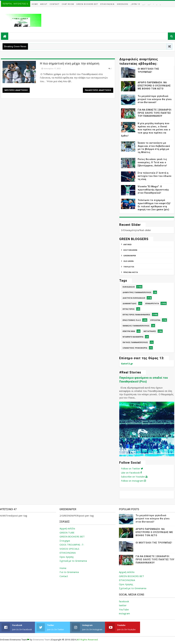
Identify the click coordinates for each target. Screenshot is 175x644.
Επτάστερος (129, 309)
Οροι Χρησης (67, 557)
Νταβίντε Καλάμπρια (133, 337)
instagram (124, 613)
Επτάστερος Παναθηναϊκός (136, 315)
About (44, 4)
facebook (124, 601)
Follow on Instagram (133, 481)
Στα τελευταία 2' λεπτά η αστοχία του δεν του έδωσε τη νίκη (155, 176)
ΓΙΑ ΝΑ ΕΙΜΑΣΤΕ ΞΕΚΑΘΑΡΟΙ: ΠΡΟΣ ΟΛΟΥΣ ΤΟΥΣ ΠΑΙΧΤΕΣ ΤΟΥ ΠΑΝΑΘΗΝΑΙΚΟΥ (155, 113)
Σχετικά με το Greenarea (73, 561)
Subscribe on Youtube (134, 477)
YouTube (124, 609)
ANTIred (127, 244)
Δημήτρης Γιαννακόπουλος (137, 292)
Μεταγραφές (150, 331)
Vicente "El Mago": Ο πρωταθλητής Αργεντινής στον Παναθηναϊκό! (153, 190)
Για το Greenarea (69, 572)
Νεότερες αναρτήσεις (16, 90)
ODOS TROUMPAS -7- (72, 545)
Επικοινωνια (107, 4)
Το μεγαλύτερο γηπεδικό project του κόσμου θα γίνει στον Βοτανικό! (155, 99)
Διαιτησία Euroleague (134, 298)
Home (35, 4)
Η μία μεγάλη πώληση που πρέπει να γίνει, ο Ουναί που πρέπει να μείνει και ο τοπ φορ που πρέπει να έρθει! (146, 130)
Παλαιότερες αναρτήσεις (98, 90)
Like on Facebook (131, 473)
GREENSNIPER (130, 256)
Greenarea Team (42, 640)
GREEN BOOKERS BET (72, 536)
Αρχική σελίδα (67, 528)
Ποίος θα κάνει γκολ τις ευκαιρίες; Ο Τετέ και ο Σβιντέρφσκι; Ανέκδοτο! (152, 162)
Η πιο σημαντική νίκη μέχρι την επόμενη (70, 63)
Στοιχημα (65, 541)
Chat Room (68, 4)
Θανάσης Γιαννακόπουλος (136, 326)
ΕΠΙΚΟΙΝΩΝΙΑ (68, 553)
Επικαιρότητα (152, 303)
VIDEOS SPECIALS (69, 549)
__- (144, 4)
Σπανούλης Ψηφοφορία (135, 348)
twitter (123, 605)
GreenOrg (123, 4)
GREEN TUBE (67, 533)
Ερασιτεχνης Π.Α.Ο (132, 320)
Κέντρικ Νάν (129, 331)
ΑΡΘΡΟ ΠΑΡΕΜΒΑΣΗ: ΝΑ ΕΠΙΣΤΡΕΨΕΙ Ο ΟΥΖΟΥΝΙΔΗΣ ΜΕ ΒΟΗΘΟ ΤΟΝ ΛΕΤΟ (154, 86)
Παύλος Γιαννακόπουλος (135, 342)
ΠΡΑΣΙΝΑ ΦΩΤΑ (131, 272)
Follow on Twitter (132, 468)
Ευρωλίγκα (155, 320)
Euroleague (129, 287)
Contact (55, 4)
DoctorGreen (130, 250)
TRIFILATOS (129, 267)
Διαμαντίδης (130, 303)
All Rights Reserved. (88, 640)
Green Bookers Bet (87, 4)
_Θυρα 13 (135, 4)
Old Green (128, 261)
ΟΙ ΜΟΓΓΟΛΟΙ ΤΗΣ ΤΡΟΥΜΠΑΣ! (154, 543)
